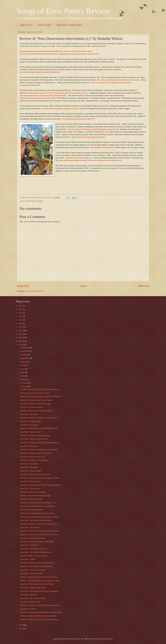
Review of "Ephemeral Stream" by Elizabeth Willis (39, 616)
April (23, 376)
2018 (21, 331)
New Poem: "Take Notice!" (30, 528)
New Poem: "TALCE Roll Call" (31, 499)
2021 (21, 320)
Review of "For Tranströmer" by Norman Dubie (37, 513)
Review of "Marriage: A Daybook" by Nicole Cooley (39, 450)
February (24, 383)
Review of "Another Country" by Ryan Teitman (37, 563)
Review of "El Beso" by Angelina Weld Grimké (37, 542)
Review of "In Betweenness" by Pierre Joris (36, 453)
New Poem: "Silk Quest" (29, 414)
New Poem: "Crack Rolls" (30, 545)
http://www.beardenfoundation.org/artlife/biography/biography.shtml (93, 129)
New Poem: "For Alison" (29, 464)
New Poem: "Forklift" (28, 559)
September (25, 358)
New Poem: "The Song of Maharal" (33, 598)
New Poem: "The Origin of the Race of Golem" (37, 584)
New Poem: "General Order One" (33, 457)
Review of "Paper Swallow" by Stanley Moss (37, 566)
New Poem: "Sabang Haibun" (31, 471)
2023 (21, 313)
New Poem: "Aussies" (28, 609)
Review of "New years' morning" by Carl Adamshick (39, 620)
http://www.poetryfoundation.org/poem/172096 (38, 98)
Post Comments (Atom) (36, 291)
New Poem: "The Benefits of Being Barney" (36, 552)
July (22, 365)
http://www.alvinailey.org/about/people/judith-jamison (40, 72)
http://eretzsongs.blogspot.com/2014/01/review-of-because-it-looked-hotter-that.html (56, 93)
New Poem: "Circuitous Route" (32, 407)
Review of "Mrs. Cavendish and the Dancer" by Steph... (41, 581)
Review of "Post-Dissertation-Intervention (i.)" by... (39, 503)
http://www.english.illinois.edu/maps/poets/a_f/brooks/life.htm (43, 95)
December (25, 348)
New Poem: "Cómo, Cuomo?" (31, 432)
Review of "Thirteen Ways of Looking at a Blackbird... (40, 591)
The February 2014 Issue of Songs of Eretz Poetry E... (40, 389)
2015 (21, 341)
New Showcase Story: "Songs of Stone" (35, 393)
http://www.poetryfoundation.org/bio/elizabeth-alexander (118, 80)
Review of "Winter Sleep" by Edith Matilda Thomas (39, 428)
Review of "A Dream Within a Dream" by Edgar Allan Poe (41, 485)
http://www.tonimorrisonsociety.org (78, 158)
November (25, 351)
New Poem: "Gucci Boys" (30, 446)
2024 (21, 309)
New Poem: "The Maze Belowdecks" (34, 549)
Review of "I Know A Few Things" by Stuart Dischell (39, 531)
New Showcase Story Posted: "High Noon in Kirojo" (39, 517)
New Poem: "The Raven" (30, 425)
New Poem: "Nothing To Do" (31, 489)
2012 (21, 629)
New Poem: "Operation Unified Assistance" (36, 520)
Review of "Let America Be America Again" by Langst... (40, 478)
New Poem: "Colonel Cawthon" (32, 573)
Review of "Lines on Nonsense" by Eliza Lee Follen (39, 535)
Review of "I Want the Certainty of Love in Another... (39, 418)
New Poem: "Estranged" (29, 467)
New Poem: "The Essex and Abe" (33, 570)
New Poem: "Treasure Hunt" (31, 481)
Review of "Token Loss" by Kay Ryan (34, 556)
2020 (21, 323)
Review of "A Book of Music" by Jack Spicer (36, 400)
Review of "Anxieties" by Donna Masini (35, 460)
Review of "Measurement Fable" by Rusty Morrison (39, 577)
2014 (21, 345)
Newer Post (23, 286)
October (24, 355)
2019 (21, 327)
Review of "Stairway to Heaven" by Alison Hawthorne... (40, 443)
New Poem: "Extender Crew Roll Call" (34, 439)
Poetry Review (31, 201)
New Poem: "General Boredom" (32, 510)
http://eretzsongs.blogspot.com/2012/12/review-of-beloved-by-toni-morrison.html (91, 160)
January (24, 387)
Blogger (110, 639)
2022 (21, 316)
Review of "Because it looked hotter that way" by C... (40, 524)
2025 (21, 306)
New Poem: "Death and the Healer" (33, 588)
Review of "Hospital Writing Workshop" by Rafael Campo (41, 612)
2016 (21, 338)
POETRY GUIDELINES (70, 25)
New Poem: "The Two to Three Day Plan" (36, 474)
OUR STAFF (45, 25)
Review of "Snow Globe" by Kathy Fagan (35, 496)
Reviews (40, 201)
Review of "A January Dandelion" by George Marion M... (41, 605)
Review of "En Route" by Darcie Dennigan (36, 404)
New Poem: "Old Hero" (29, 595)
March (23, 380)
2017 (21, 334)
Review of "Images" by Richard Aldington (35, 436)
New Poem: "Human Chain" (31, 602)
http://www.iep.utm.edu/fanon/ (102, 147)
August (24, 362)
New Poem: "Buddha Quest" (31, 421)
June (23, 369)
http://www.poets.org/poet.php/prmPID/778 (79, 119)
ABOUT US (26, 25)
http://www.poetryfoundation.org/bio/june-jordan (59, 109)
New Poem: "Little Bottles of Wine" (33, 538)
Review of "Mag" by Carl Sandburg (33, 492)
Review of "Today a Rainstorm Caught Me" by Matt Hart (41, 397)
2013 (21, 625)
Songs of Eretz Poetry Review (63, 11)
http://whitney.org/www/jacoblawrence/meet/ (88, 137)
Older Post (144, 286)
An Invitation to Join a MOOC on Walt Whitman (38, 506)
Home (84, 286)
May (23, 372)
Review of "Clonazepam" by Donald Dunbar (36, 411)
